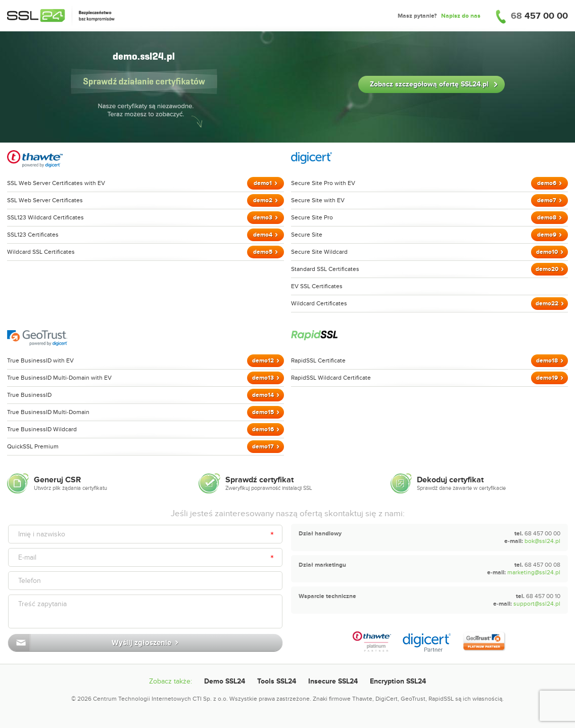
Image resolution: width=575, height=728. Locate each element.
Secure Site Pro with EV (323, 183)
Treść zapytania (42, 604)
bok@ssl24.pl (542, 541)
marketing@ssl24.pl (534, 572)
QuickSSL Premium (33, 446)
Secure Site (307, 235)
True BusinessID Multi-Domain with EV (59, 378)
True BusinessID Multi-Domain (48, 412)
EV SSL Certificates (317, 286)
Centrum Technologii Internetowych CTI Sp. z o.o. (160, 699)
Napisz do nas (461, 16)
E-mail (27, 557)
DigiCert (387, 699)
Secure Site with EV (318, 200)
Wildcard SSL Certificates (41, 252)
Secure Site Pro (312, 217)
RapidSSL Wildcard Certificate (331, 378)
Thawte (362, 699)
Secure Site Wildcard (319, 252)
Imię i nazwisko (42, 534)
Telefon (30, 581)
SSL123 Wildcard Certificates (45, 217)
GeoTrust (413, 699)
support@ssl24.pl (537, 604)
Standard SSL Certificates (325, 269)
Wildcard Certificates (319, 303)
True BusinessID (29, 395)
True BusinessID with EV (40, 360)
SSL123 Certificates (33, 235)
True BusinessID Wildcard (42, 429)
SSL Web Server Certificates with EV (56, 183)
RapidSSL (441, 699)
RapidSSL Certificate (318, 360)
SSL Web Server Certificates (45, 200)
